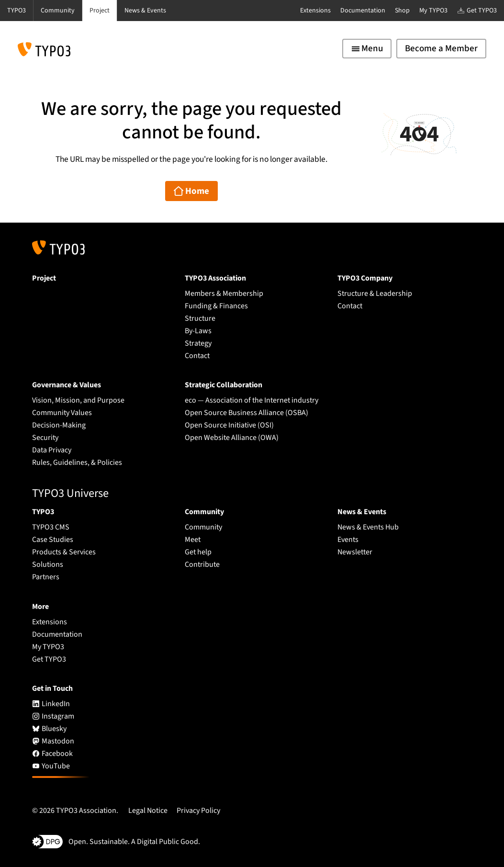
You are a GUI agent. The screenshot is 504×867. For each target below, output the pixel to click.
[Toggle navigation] (367, 49)
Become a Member (441, 49)
